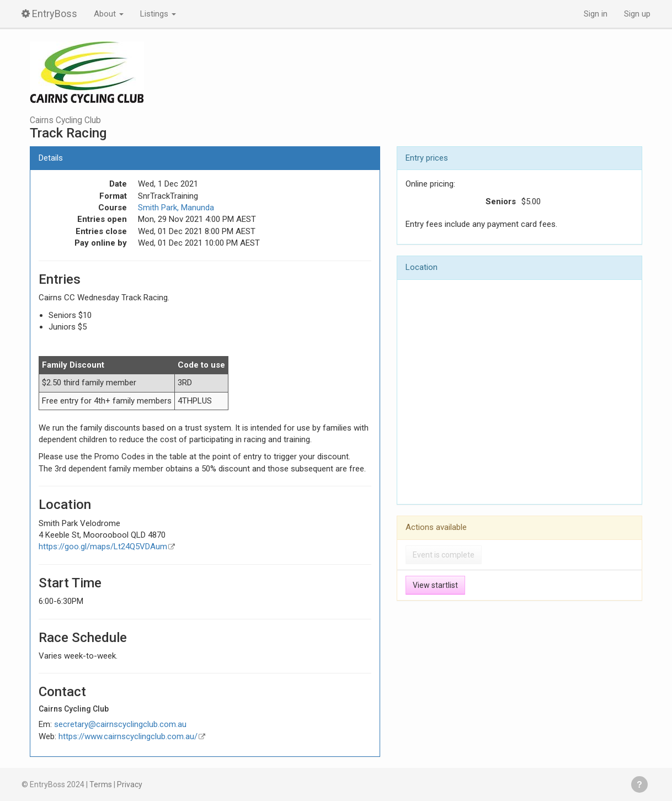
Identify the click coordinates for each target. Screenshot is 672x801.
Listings (158, 14)
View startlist (435, 585)
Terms (101, 784)
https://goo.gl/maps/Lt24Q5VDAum (103, 547)
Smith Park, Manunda (176, 208)
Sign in (596, 14)
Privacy (130, 784)
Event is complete (444, 555)
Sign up (637, 14)
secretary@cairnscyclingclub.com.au (120, 724)
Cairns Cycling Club (65, 120)
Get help (639, 784)
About (109, 14)
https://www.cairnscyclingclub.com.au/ (128, 736)
